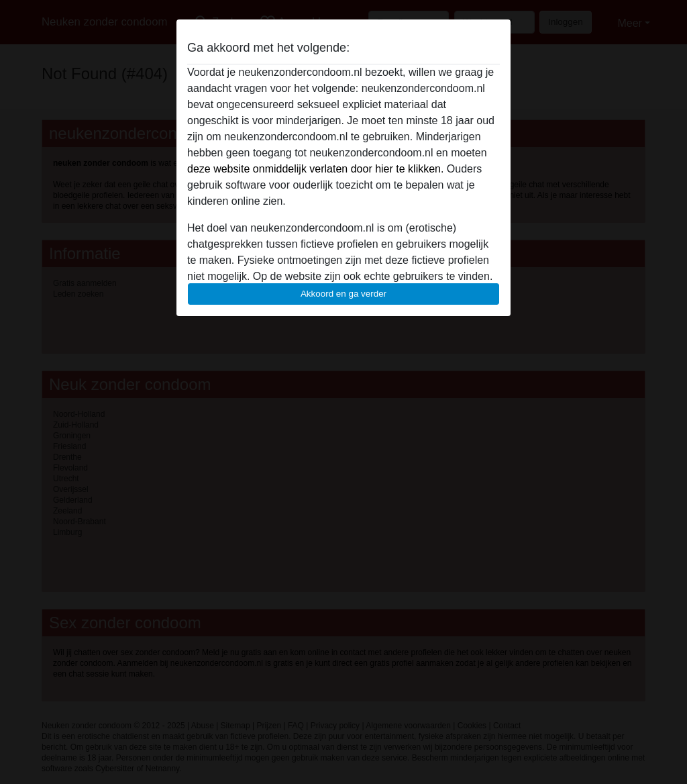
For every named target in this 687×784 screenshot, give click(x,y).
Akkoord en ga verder (343, 294)
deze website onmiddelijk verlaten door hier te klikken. (315, 169)
